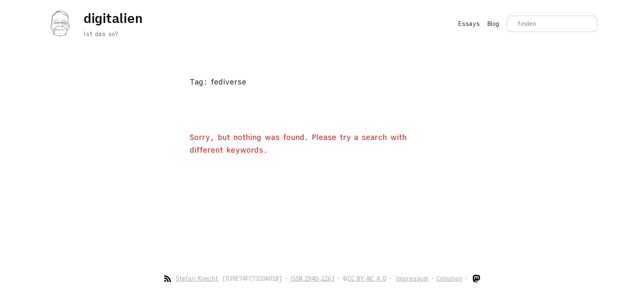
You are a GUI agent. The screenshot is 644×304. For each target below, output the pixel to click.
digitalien (113, 18)
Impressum (412, 279)
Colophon (450, 279)
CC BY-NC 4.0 (367, 279)
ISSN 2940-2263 (312, 279)
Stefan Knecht (197, 279)
